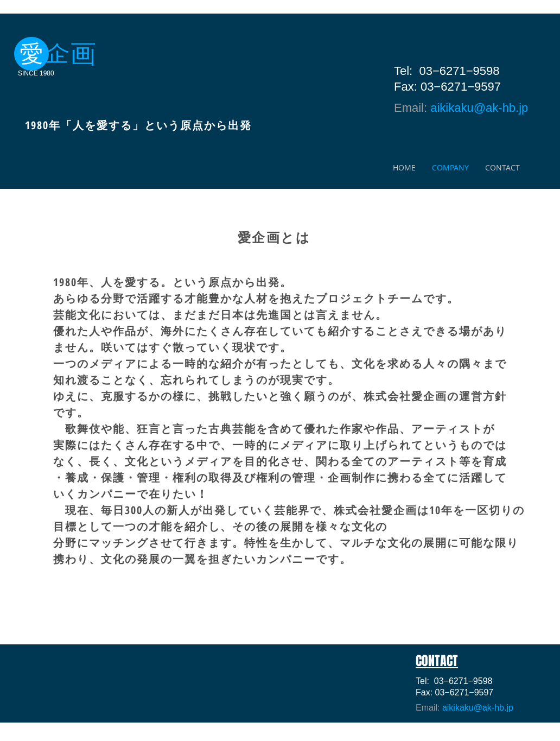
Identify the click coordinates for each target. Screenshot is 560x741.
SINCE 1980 (36, 73)
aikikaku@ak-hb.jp (479, 108)
